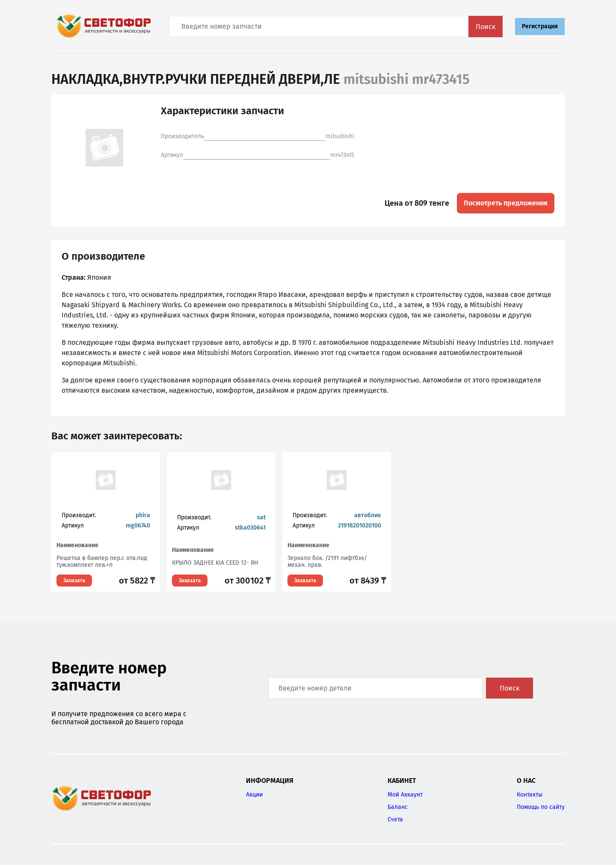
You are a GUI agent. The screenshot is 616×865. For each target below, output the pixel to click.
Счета (395, 819)
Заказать (74, 581)
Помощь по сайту (541, 807)
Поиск (486, 27)
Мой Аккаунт (405, 795)
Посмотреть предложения (506, 203)
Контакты (530, 795)
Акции (254, 795)
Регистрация (540, 26)
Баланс (398, 807)
